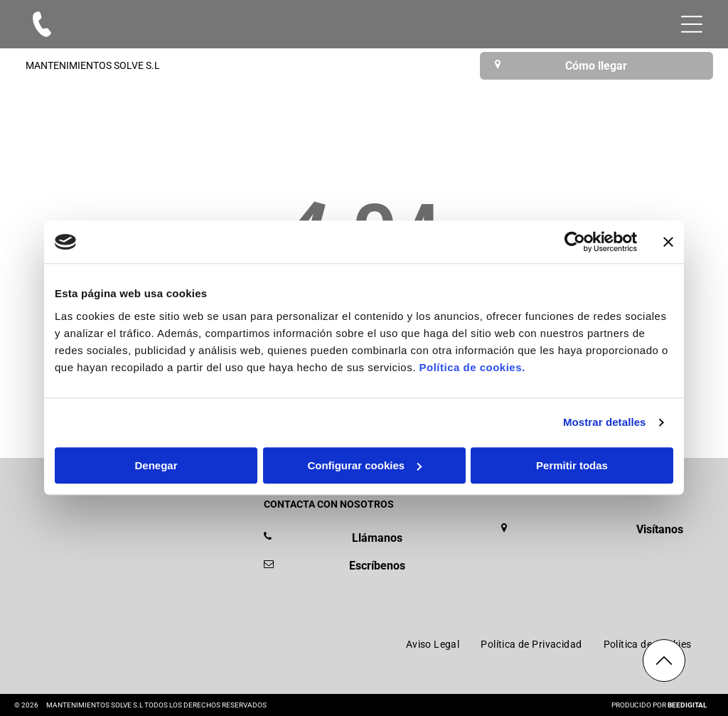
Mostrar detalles (605, 423)
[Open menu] (692, 24)
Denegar (156, 465)
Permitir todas (572, 465)
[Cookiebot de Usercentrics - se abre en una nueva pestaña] (575, 242)
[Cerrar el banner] (668, 242)
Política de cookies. (472, 367)
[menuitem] (433, 644)
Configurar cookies (364, 465)
